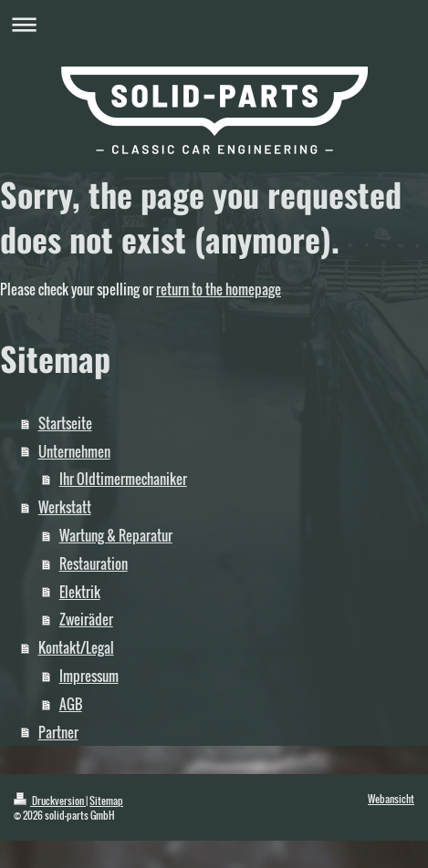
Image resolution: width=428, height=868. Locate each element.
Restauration (94, 563)
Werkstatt (65, 507)
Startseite (65, 423)
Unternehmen (74, 451)
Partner (58, 732)
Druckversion (50, 801)
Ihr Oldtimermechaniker (123, 479)
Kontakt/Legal (76, 647)
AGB (71, 704)
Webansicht (391, 799)
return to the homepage (219, 289)
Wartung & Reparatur (116, 535)
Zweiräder (86, 619)
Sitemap (106, 801)
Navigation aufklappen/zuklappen (214, 24)
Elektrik (80, 592)
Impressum (89, 676)
